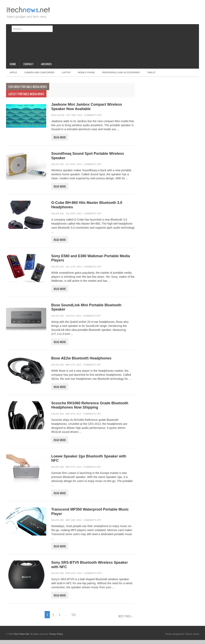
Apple (13, 72)
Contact (28, 64)
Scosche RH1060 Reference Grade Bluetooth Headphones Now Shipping (90, 405)
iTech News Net (22, 634)
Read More (60, 137)
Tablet (151, 72)
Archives (46, 64)
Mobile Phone (86, 72)
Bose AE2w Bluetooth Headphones (81, 358)
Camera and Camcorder (39, 72)
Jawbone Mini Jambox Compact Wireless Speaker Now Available (87, 107)
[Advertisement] (96, 31)
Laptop (66, 72)
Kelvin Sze (58, 164)
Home (13, 64)
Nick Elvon (58, 115)
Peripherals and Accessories (121, 72)
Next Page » (126, 616)
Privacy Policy (56, 634)
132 (74, 615)
